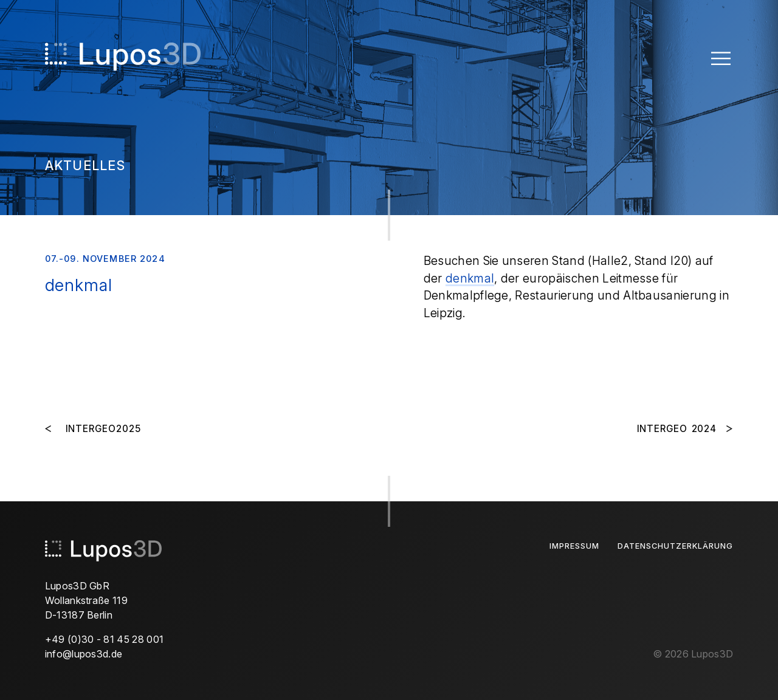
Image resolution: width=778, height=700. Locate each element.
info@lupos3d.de (84, 654)
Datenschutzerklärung (675, 546)
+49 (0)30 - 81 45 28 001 (105, 639)
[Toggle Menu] (721, 58)
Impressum (574, 546)
